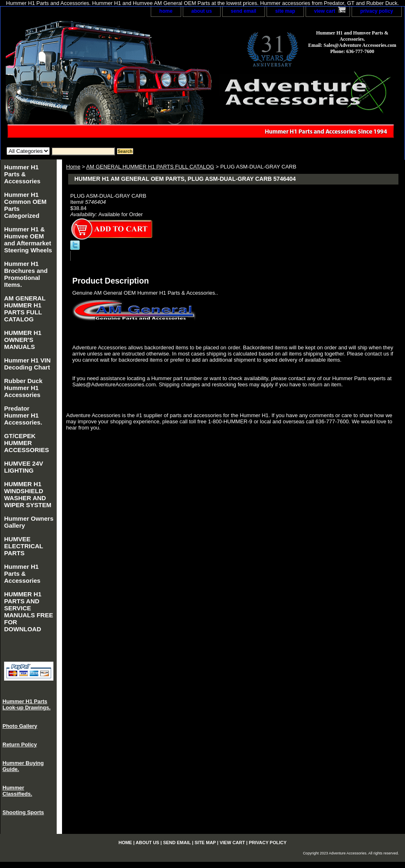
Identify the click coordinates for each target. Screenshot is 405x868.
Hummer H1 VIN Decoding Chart (27, 364)
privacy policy (377, 11)
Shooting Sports (23, 812)
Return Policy (20, 744)
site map (285, 11)
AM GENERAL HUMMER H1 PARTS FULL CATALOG (150, 167)
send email (244, 11)
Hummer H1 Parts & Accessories (22, 174)
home (166, 11)
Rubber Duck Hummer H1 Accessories (23, 388)
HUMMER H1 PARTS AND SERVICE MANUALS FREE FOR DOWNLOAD (29, 612)
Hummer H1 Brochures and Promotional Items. (26, 274)
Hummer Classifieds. (17, 791)
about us (202, 11)
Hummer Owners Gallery (29, 522)
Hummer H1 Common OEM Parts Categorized (25, 205)
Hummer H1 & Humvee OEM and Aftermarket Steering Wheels (28, 240)
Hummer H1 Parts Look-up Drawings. (26, 704)
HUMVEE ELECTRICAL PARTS (24, 546)
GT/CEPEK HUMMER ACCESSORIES (26, 443)
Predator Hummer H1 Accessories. (23, 415)
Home (73, 167)
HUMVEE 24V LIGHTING (24, 467)
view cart (325, 11)
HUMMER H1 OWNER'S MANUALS (23, 340)
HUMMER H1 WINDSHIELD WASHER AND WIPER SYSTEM (28, 494)
